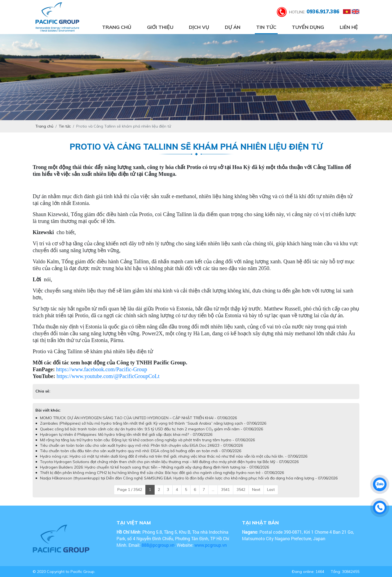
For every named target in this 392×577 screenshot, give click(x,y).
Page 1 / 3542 (130, 490)
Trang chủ (117, 27)
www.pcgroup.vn (211, 545)
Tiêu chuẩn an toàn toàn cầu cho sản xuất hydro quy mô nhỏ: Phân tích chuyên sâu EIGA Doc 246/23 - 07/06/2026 (141, 445)
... (213, 490)
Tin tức (266, 27)
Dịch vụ (199, 27)
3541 (225, 490)
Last (271, 490)
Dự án (233, 27)
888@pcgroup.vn (158, 545)
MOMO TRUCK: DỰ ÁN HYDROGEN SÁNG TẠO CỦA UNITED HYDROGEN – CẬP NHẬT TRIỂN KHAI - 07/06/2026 (138, 418)
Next (256, 490)
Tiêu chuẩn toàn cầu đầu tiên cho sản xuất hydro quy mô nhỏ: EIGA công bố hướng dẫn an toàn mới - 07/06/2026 (141, 451)
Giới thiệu (160, 27)
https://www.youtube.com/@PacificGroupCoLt (108, 376)
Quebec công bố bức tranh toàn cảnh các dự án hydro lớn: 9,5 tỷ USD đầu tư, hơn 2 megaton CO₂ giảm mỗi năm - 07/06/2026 (151, 429)
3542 (241, 490)
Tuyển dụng (308, 27)
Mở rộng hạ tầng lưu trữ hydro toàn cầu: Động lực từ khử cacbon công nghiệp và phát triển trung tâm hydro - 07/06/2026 (147, 440)
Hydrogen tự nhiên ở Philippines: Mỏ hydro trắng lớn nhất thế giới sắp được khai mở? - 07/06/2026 (126, 434)
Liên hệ (349, 27)
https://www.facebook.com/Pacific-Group (102, 369)
